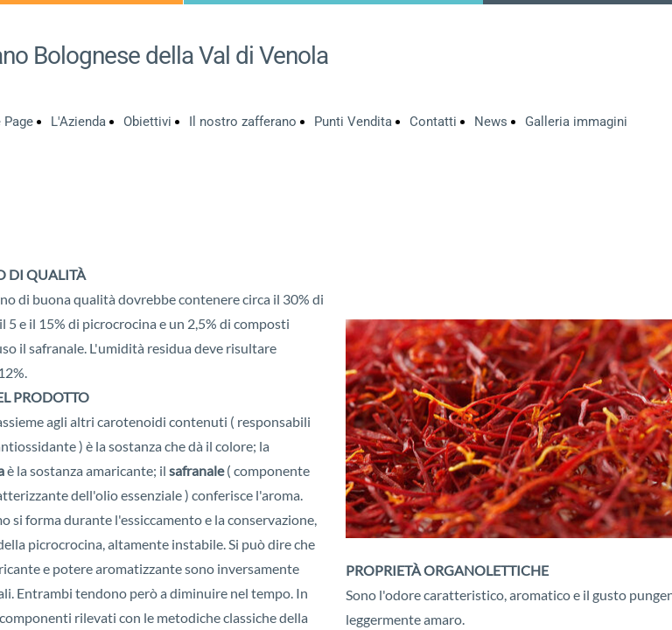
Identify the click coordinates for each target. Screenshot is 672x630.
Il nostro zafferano (243, 122)
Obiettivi (147, 122)
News (491, 122)
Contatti (433, 122)
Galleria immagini (576, 122)
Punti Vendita (353, 122)
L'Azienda (78, 122)
